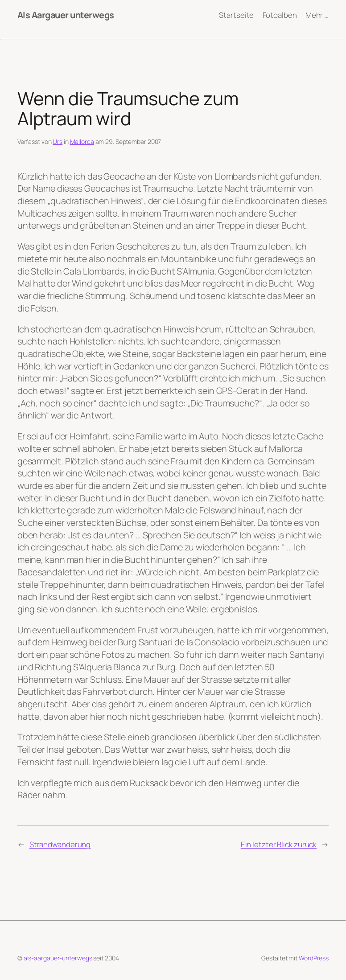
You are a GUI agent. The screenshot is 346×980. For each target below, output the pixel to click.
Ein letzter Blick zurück (279, 844)
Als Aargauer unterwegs (66, 15)
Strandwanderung (60, 844)
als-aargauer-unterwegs (58, 958)
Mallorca (82, 141)
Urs (58, 141)
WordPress (314, 958)
